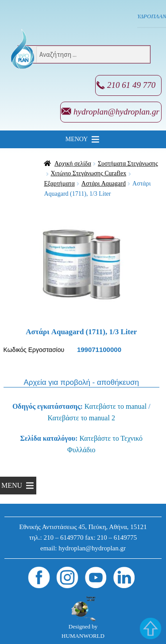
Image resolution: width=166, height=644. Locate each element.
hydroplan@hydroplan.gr (116, 112)
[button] (77, 139)
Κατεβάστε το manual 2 (81, 418)
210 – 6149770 (63, 537)
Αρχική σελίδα (73, 164)
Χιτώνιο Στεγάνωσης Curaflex (89, 173)
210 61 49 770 (131, 85)
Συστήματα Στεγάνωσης (128, 164)
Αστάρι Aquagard (104, 184)
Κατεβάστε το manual (116, 406)
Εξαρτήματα (59, 184)
